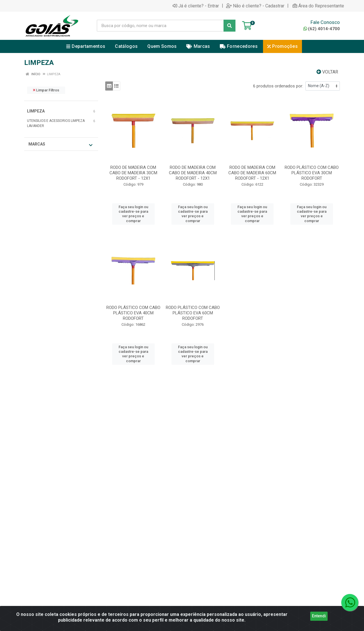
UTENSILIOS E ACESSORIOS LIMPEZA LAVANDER (56, 123)
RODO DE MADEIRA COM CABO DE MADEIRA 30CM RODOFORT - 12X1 (133, 173)
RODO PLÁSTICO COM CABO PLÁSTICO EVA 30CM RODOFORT (312, 173)
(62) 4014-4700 (322, 29)
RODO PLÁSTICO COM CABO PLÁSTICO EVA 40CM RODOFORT (133, 313)
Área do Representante (318, 6)
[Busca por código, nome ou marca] (160, 26)
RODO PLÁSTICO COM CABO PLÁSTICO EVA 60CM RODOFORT (193, 313)
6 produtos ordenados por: (278, 86)
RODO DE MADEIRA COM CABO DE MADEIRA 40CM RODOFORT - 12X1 (193, 173)
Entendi (319, 617)
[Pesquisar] (229, 26)
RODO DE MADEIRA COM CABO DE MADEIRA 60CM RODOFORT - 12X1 (252, 173)
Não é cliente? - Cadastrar (255, 6)
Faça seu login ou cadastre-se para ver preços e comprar (133, 214)
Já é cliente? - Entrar (196, 6)
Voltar (327, 72)
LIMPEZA (36, 111)
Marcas (60, 145)
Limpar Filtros (46, 90)
